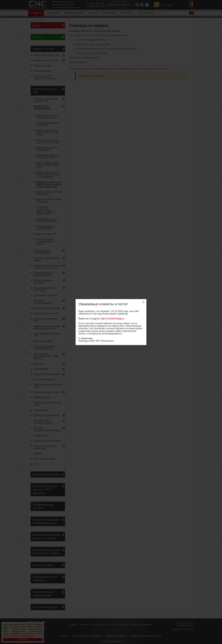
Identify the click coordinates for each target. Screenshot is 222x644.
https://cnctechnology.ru (113, 319)
